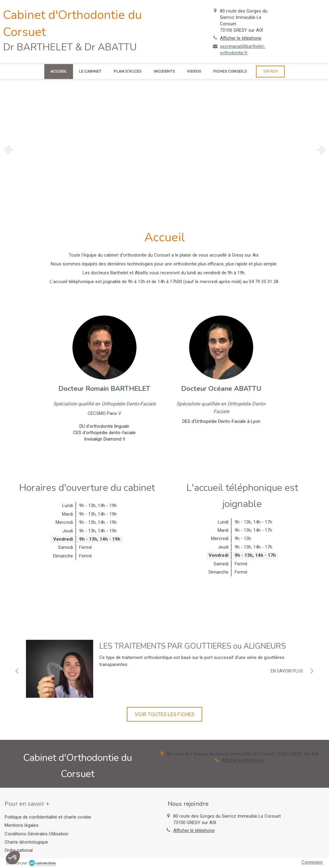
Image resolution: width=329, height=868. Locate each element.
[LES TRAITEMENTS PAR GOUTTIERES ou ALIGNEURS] (60, 669)
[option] (164, 149)
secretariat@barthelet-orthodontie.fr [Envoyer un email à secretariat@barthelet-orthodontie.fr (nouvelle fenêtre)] (243, 50)
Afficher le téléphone (241, 38)
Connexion (312, 862)
